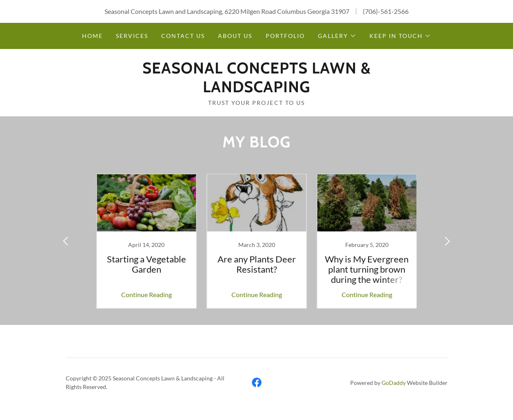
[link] (257, 90)
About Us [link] (235, 36)
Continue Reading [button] (147, 294)
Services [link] (132, 36)
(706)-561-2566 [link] (386, 11)
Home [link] (92, 36)
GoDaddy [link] (394, 383)
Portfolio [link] (285, 36)
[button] (337, 36)
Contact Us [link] (183, 36)
